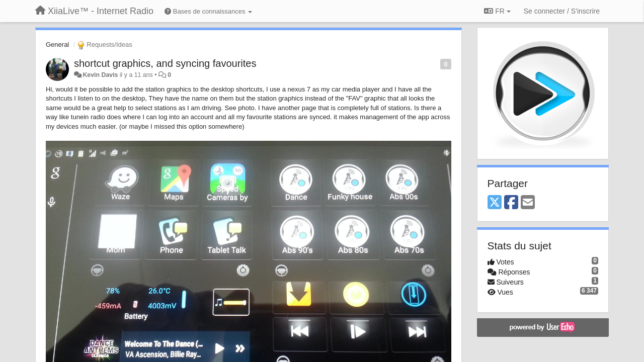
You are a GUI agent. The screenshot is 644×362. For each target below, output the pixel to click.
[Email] (528, 203)
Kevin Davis (100, 75)
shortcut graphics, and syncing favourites (165, 63)
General (57, 44)
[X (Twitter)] (495, 203)
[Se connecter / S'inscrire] (562, 11)
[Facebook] (511, 203)
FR (497, 11)
